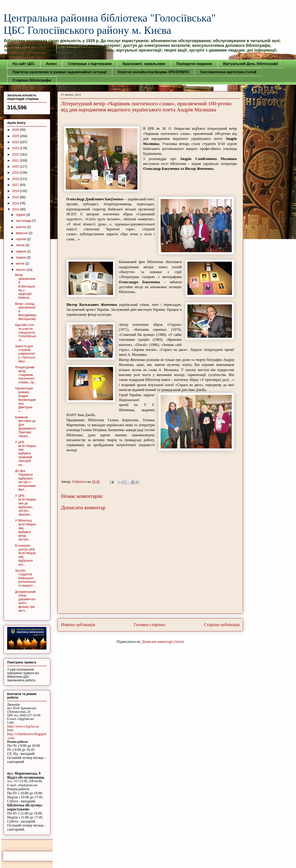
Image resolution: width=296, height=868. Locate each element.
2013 (16, 209)
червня (21, 251)
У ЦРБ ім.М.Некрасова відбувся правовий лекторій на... (26, 453)
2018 (16, 179)
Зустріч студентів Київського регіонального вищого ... (26, 578)
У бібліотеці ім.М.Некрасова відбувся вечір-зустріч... (26, 530)
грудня (21, 215)
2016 (16, 191)
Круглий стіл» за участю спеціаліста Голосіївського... (26, 332)
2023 (16, 148)
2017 (16, 185)
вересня (22, 233)
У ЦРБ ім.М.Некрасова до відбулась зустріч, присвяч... (26, 505)
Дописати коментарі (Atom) (163, 642)
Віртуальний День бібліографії (251, 64)
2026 (16, 130)
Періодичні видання (194, 64)
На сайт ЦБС (24, 64)
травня (21, 257)
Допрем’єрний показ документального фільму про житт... (25, 601)
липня (21, 245)
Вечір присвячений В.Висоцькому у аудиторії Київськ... (25, 286)
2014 (16, 203)
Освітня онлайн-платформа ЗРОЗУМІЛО (153, 72)
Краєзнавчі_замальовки (144, 64)
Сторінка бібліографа (32, 80)
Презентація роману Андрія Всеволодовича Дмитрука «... (25, 400)
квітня (20, 263)
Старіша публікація (222, 625)
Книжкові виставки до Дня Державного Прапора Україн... (25, 427)
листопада (24, 221)
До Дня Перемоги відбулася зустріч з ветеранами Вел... (25, 480)
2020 (16, 166)
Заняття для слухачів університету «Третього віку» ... (25, 354)
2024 (16, 142)
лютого (21, 270)
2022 (16, 154)
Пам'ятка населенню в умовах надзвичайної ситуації (60, 72)
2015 (16, 197)
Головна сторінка (150, 625)
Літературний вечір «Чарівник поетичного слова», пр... (26, 375)
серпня (21, 239)
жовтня (21, 227)
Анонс (52, 64)
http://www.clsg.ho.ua (23, 726)
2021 (16, 160)
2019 (16, 173)
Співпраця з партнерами (90, 64)
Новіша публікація (78, 625)
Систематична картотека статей (228, 72)
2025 (16, 136)
